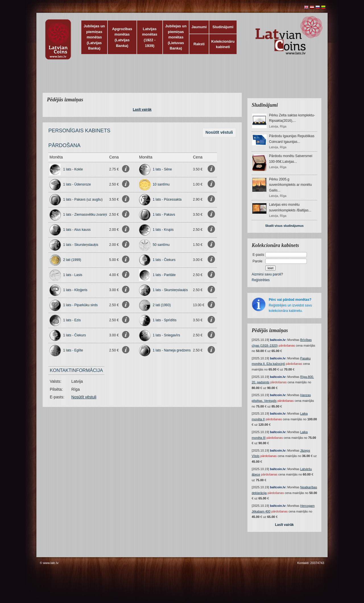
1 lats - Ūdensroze (77, 184)
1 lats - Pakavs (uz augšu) (83, 199)
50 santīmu (161, 245)
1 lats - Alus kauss (77, 230)
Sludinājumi (223, 27)
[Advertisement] (181, 80)
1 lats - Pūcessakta (167, 199)
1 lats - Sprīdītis (165, 320)
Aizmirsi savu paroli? (267, 274)
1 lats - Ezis (72, 320)
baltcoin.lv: (278, 340)
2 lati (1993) (162, 305)
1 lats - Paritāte (164, 275)
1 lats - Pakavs (164, 215)
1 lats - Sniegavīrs (166, 335)
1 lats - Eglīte (73, 350)
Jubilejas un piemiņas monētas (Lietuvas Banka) (176, 37)
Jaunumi (199, 27)
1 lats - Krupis (163, 230)
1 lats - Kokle (73, 169)
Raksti (199, 44)
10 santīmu (161, 184)
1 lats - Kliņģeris (75, 290)
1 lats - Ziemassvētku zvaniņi (85, 215)
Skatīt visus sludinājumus (284, 226)
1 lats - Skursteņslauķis (81, 245)
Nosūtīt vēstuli (219, 132)
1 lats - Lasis (73, 275)
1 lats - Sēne (162, 169)
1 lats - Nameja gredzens (172, 350)
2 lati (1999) (72, 260)
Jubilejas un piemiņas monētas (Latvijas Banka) (94, 37)
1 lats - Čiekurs (164, 260)
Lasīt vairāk (142, 110)
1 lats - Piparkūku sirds (80, 305)
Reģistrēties (261, 280)
